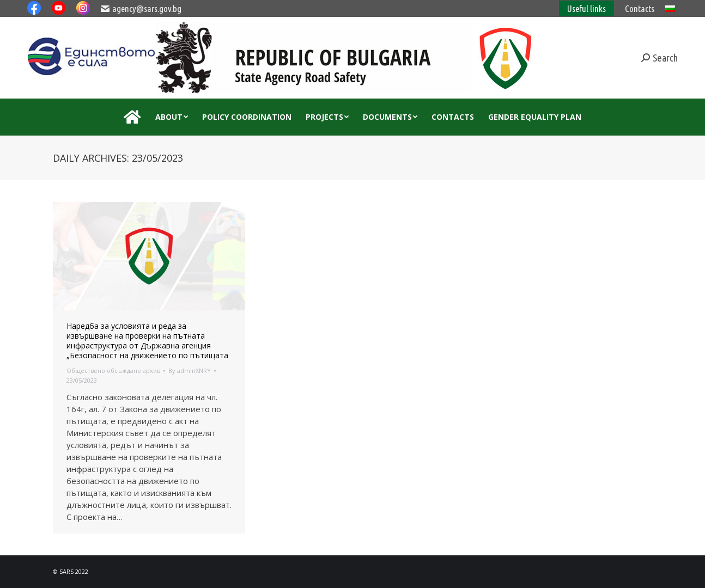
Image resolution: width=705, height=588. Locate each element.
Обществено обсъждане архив (113, 370)
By (190, 370)
